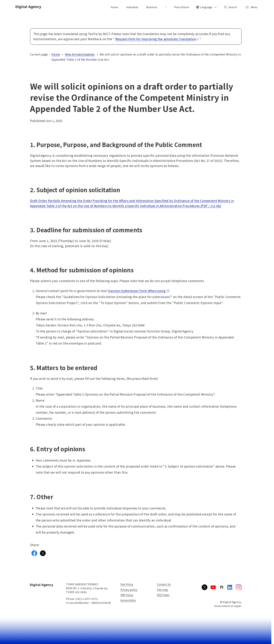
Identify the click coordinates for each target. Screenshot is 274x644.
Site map (162, 590)
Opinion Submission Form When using (139, 291)
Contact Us (164, 584)
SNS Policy (127, 595)
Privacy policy (129, 590)
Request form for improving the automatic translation (157, 39)
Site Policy (127, 584)
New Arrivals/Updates (80, 54)
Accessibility (128, 600)
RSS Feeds (163, 595)
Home (56, 54)
